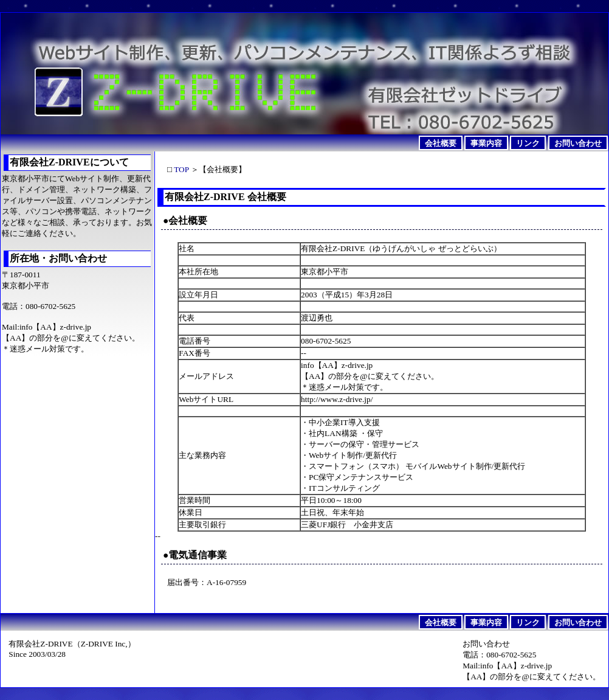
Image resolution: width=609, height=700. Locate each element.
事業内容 (486, 143)
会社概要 (441, 143)
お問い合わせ (578, 143)
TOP (181, 169)
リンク (528, 143)
